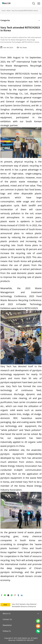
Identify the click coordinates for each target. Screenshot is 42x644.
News (9, 11)
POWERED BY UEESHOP (25, 640)
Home (4, 11)
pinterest (15, 595)
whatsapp (12, 595)
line (5, 595)
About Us (7, 613)
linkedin (22, 595)
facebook (2, 595)
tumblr (18, 595)
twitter (8, 595)
